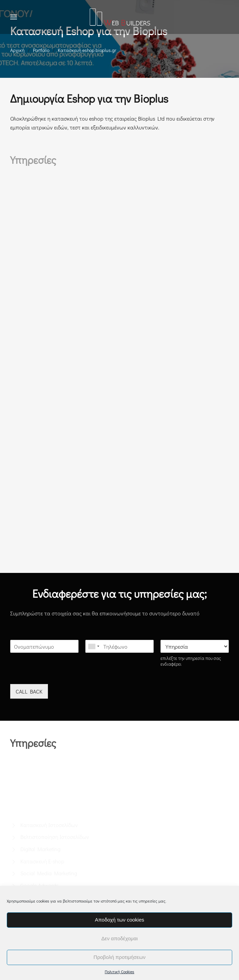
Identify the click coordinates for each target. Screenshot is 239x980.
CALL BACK (29, 691)
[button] (14, 17)
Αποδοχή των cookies (120, 920)
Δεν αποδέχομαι (120, 938)
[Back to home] (120, 17)
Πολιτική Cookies (120, 972)
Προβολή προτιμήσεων (120, 957)
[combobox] (93, 646)
